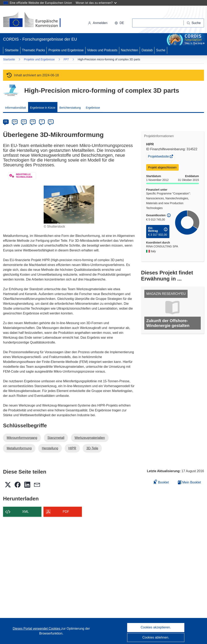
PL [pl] (51, 122)
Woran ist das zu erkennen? (96, 3)
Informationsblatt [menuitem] (16, 108)
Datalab (147, 50)
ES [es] (24, 122)
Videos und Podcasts (102, 50)
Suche (161, 50)
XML (26, 512)
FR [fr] (33, 122)
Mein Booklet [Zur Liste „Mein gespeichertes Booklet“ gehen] (189, 482)
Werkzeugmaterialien (90, 438)
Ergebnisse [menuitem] (93, 108)
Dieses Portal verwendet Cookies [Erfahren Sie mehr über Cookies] (37, 629)
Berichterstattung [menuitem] (70, 108)
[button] (119, 23)
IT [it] (42, 122)
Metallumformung (19, 448)
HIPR (72, 448)
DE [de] (6, 122)
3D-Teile (92, 448)
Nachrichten (129, 50)
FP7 (66, 59)
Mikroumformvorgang (22, 438)
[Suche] (194, 23)
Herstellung (50, 448)
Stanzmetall (56, 438)
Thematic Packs (34, 50)
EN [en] (15, 122)
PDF (66, 512)
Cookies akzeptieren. (156, 627)
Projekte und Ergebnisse (66, 50)
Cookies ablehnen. (156, 637)
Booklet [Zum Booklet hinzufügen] (161, 482)
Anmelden (98, 23)
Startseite (12, 50)
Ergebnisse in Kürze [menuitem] (43, 108)
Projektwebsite (159, 157)
